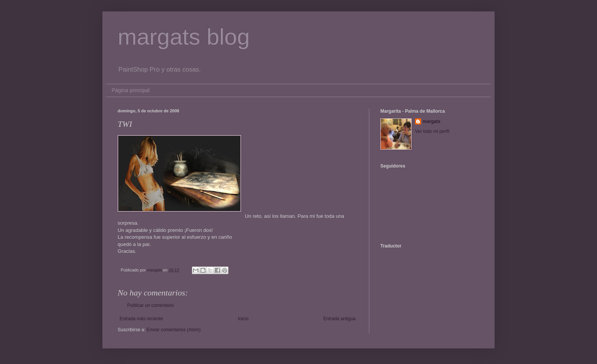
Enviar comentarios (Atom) (174, 330)
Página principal (131, 90)
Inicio (243, 319)
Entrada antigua (339, 319)
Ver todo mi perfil (432, 131)
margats (432, 121)
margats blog (184, 37)
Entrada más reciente (141, 319)
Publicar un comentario (151, 305)
